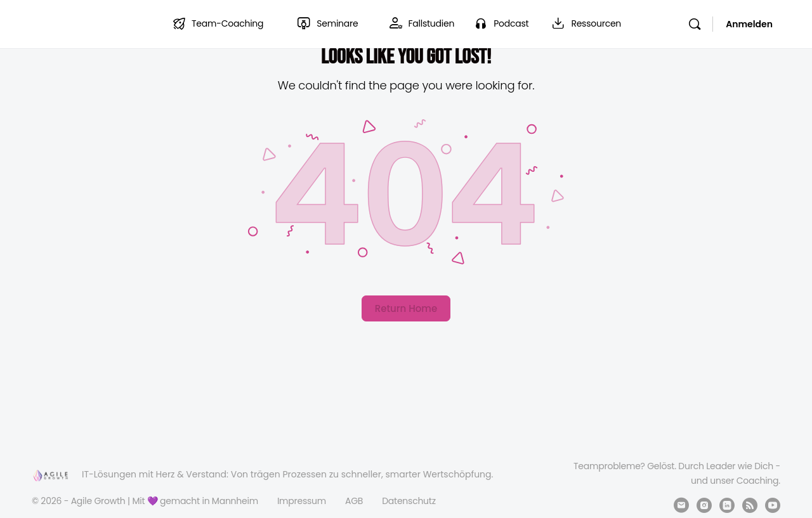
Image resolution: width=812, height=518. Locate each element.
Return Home (406, 308)
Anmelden (749, 24)
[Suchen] (695, 24)
